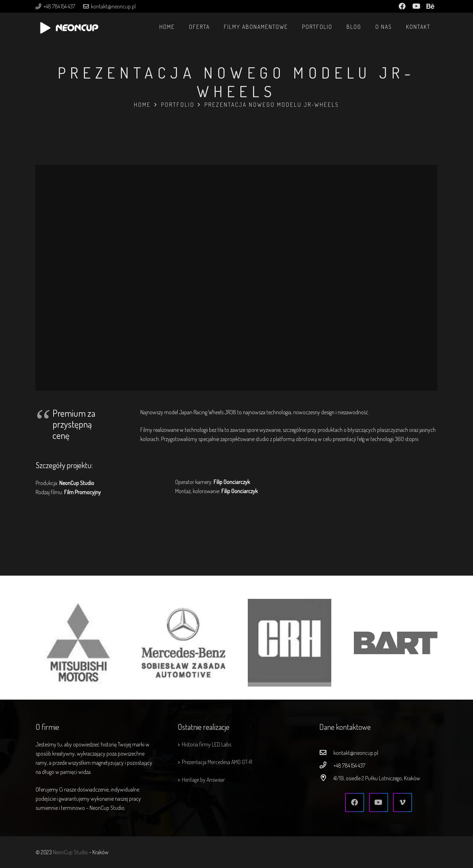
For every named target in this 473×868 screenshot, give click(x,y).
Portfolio (178, 105)
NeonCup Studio (70, 852)
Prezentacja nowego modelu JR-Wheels (272, 105)
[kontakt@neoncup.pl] (326, 753)
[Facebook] (355, 802)
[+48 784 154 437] (326, 765)
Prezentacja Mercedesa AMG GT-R (217, 762)
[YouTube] (379, 802)
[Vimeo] (403, 802)
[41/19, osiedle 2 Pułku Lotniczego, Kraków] (326, 778)
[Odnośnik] (69, 30)
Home (142, 105)
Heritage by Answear (203, 780)
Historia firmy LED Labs (207, 744)
